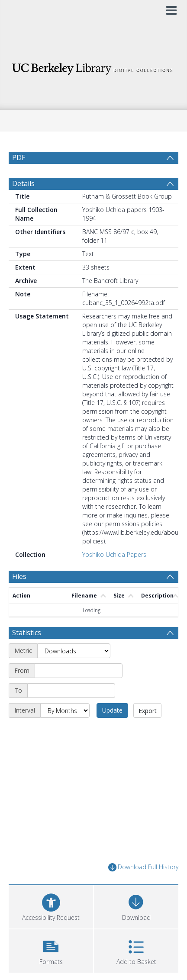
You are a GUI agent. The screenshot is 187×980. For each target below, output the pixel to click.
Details (23, 183)
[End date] (71, 691)
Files (19, 576)
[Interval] (65, 710)
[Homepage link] (93, 66)
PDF (19, 157)
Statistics (27, 633)
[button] (51, 950)
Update (112, 710)
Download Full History (143, 867)
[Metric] (74, 651)
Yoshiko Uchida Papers (114, 554)
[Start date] (79, 671)
